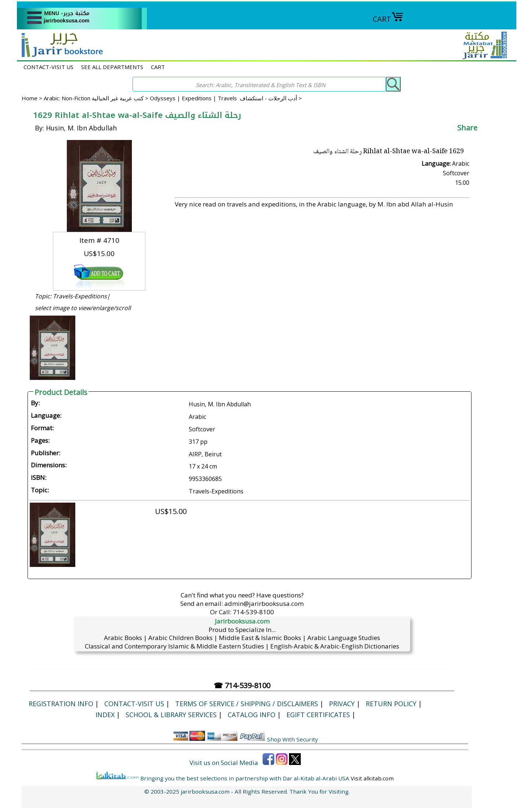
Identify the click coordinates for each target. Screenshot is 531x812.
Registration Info (61, 704)
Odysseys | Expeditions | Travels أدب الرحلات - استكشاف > (226, 98)
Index (105, 715)
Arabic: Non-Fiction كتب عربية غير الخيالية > (97, 98)
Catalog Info (252, 715)
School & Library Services (171, 715)
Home (30, 98)
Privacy (342, 704)
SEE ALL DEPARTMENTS (112, 67)
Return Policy (391, 704)
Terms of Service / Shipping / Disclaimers (247, 704)
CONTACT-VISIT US (48, 67)
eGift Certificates (318, 715)
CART (388, 19)
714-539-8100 (253, 612)
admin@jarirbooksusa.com (264, 603)
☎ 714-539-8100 (242, 685)
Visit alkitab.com (372, 778)
